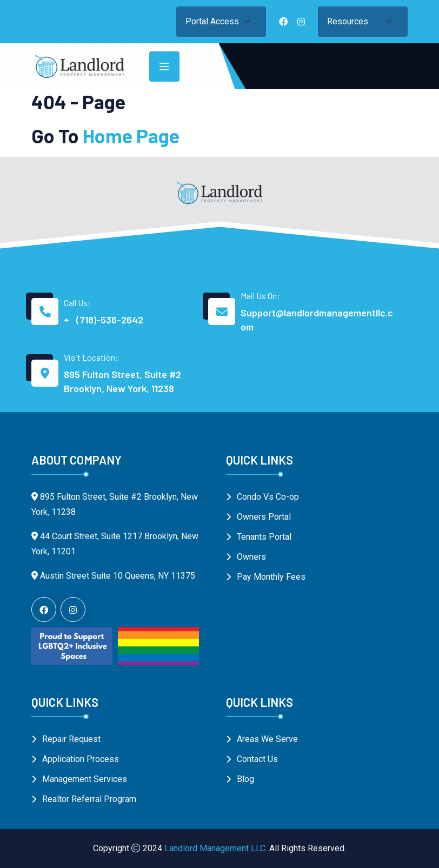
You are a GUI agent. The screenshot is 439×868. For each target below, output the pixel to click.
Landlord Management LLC (215, 848)
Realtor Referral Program (89, 799)
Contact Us (257, 759)
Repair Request (71, 739)
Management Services (85, 779)
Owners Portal (264, 517)
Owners (251, 557)
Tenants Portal (264, 537)
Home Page (131, 135)
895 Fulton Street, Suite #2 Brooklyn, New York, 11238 (122, 381)
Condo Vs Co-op (268, 497)
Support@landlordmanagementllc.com (317, 320)
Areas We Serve (267, 739)
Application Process (81, 759)
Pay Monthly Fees (271, 577)
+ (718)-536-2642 (104, 320)
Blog (245, 779)
